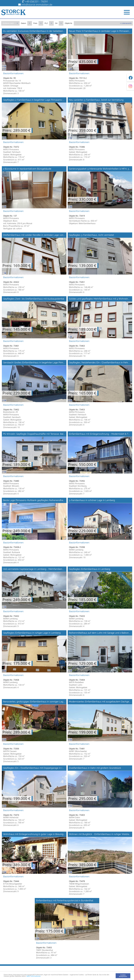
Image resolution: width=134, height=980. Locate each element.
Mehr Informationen (34, 976)
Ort (56, 23)
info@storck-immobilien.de (37, 5)
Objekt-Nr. (69, 23)
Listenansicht (126, 23)
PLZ (46, 23)
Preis (35, 23)
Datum (23, 23)
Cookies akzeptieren (123, 976)
